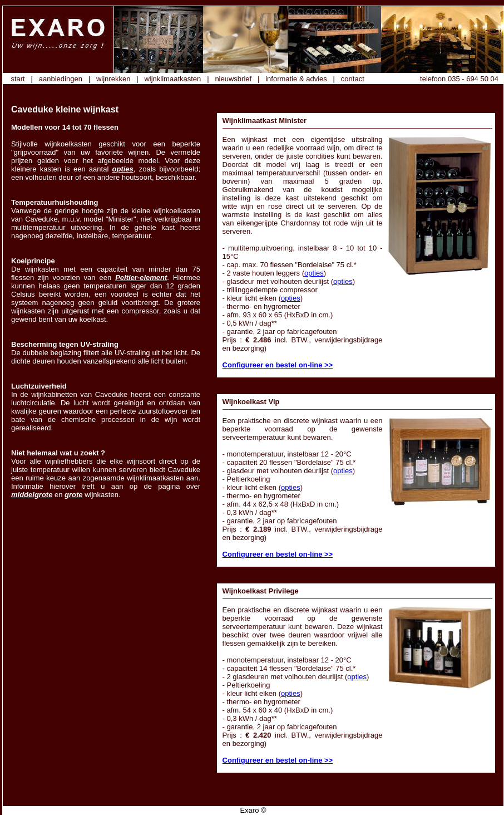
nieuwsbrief (233, 79)
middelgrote (32, 495)
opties (123, 169)
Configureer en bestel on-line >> (278, 365)
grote (74, 495)
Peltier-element (141, 278)
